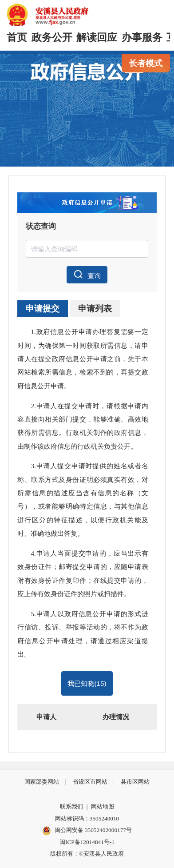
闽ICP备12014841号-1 (87, 842)
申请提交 (43, 309)
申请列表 (95, 309)
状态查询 (41, 226)
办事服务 (142, 38)
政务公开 (52, 38)
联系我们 (71, 806)
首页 (17, 38)
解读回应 (97, 38)
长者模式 (146, 63)
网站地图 (103, 806)
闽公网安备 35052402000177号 (87, 831)
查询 (87, 274)
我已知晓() (87, 683)
